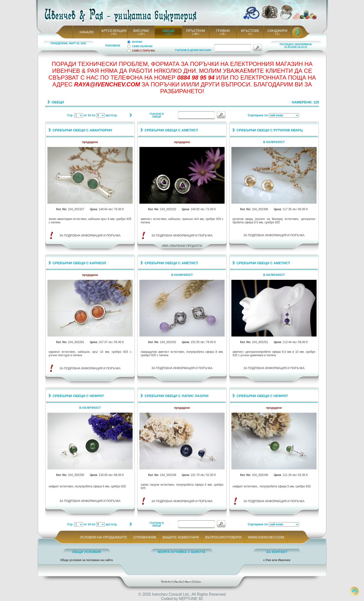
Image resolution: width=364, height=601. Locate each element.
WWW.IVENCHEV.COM (266, 537)
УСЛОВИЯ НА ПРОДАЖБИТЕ (104, 537)
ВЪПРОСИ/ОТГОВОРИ (223, 537)
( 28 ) (223, 34)
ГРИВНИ (223, 31)
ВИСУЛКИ (141, 31)
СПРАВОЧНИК (145, 537)
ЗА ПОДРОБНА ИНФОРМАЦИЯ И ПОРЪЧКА (90, 236)
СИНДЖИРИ (277, 31)
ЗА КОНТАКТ (277, 552)
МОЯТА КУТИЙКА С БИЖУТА (182, 552)
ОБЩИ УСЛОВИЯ (86, 552)
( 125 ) (168, 34)
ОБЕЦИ (168, 31)
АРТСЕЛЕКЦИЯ (114, 31)
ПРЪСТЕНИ (196, 31)
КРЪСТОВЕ (250, 31)
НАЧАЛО (86, 32)
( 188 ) (196, 34)
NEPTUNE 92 (191, 599)
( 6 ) (250, 34)
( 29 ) (114, 34)
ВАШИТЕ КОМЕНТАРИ (181, 537)
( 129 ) (141, 34)
